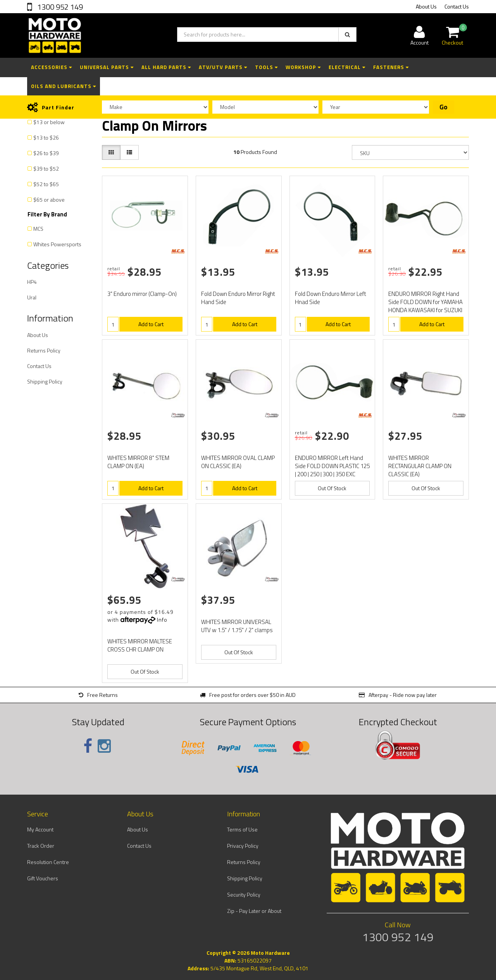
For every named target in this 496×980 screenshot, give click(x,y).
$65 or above (49, 200)
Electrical (347, 67)
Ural (32, 297)
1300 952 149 (59, 7)
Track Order (41, 846)
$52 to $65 (46, 184)
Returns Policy (44, 350)
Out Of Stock (332, 488)
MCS (38, 229)
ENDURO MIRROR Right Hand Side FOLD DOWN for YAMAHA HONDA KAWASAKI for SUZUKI (425, 302)
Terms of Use (242, 829)
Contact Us (457, 6)
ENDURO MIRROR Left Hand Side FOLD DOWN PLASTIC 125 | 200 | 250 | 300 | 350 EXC (332, 466)
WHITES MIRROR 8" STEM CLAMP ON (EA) (138, 462)
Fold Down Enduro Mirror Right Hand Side (238, 298)
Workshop (303, 67)
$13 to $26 (46, 137)
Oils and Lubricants (64, 86)
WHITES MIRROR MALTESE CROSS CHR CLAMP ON (140, 645)
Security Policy (244, 894)
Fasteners (391, 67)
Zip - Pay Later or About (254, 911)
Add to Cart (151, 324)
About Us (426, 6)
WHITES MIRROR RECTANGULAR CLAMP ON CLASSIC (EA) (420, 466)
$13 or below (49, 122)
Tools (266, 67)
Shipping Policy (45, 381)
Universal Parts (107, 67)
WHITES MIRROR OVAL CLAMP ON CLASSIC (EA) (238, 462)
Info (162, 620)
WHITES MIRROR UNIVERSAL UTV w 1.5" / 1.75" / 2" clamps (237, 626)
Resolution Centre (48, 862)
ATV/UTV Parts (223, 67)
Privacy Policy (243, 846)
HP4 (32, 282)
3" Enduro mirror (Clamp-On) (142, 294)
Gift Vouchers (43, 878)
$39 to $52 (46, 169)
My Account (40, 829)
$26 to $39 (46, 153)
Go (443, 107)
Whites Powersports (57, 244)
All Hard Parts (166, 67)
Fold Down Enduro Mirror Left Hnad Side (331, 298)
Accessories (52, 67)
